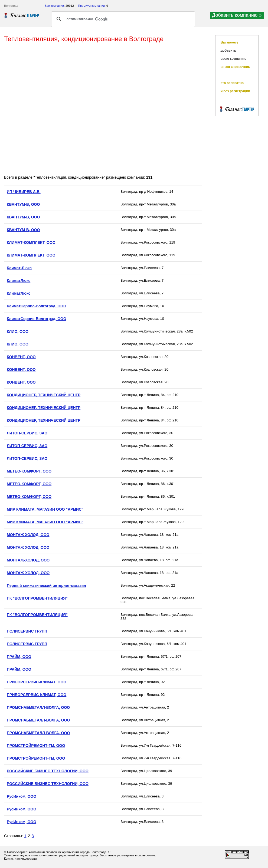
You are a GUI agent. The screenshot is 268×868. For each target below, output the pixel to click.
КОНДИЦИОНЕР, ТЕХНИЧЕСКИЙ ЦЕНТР (44, 395)
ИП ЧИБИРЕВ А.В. (24, 192)
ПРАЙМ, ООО (19, 657)
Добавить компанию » (237, 15)
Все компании (54, 6)
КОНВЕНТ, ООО (21, 357)
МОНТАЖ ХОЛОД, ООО (28, 535)
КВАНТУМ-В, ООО (23, 204)
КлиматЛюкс (19, 281)
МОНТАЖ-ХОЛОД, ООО (28, 560)
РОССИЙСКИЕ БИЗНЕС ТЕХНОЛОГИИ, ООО (48, 771)
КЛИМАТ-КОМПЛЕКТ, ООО (31, 242)
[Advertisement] (65, 109)
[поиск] (122, 19)
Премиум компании (91, 6)
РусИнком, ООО (22, 796)
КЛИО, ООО (18, 331)
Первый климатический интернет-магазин (46, 586)
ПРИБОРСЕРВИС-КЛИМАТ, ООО (37, 682)
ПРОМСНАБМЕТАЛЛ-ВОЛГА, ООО (38, 707)
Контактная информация (21, 859)
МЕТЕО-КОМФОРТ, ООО (29, 471)
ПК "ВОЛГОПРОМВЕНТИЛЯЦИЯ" (37, 598)
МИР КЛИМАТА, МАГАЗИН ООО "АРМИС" (45, 509)
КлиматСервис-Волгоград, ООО (37, 306)
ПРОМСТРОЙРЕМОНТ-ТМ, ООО (36, 746)
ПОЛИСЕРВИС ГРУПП (27, 631)
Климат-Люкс (19, 268)
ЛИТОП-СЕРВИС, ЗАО (27, 433)
